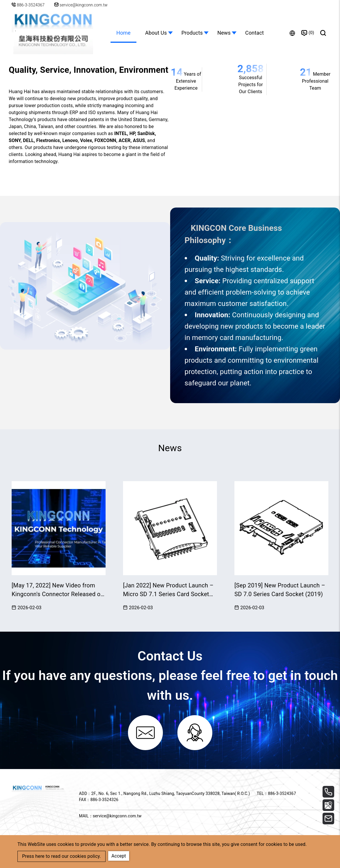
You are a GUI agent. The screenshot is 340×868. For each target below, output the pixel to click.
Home (123, 33)
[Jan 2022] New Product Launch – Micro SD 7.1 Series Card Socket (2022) (168, 590)
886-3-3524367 (31, 5)
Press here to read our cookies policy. (62, 856)
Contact (254, 33)
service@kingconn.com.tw (81, 5)
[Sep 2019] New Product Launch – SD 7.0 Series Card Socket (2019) (280, 590)
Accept (119, 856)
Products (192, 33)
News (224, 33)
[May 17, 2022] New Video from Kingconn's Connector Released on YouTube (58, 590)
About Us (156, 33)
